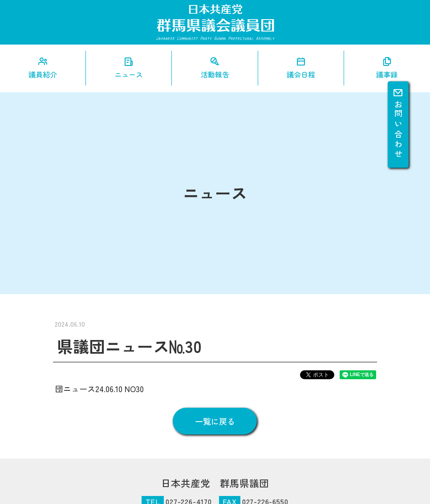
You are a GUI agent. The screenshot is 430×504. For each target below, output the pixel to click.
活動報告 (215, 74)
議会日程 (301, 74)
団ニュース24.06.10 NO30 (99, 389)
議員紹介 (43, 74)
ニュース (129, 74)
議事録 (387, 74)
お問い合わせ (398, 123)
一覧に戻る (215, 421)
